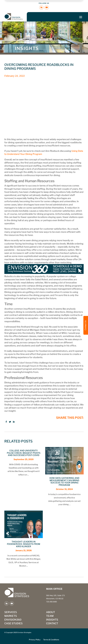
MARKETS (11, 616)
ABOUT (51, 612)
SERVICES (11, 612)
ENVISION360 (13, 620)
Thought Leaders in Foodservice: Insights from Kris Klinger (24, 544)
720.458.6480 (51, 602)
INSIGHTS (52, 620)
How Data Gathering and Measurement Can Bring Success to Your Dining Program (64, 482)
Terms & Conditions (51, 640)
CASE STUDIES (13, 624)
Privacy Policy (35, 640)
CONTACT (52, 624)
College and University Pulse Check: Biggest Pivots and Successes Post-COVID (24, 453)
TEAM (50, 616)
